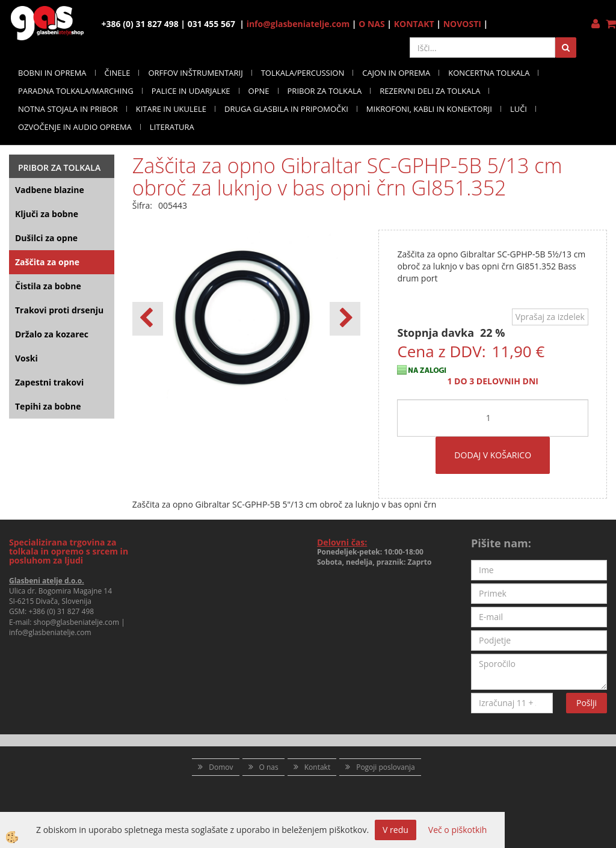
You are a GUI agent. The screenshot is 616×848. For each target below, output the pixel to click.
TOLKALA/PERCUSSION (303, 73)
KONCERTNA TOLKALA (489, 73)
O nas (269, 767)
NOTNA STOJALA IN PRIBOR (68, 109)
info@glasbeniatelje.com (298, 24)
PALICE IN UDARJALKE (191, 91)
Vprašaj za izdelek (550, 317)
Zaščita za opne (47, 262)
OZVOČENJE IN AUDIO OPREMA (75, 127)
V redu (396, 830)
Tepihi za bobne (48, 406)
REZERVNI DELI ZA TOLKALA (430, 91)
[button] (345, 319)
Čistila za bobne (48, 286)
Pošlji (587, 703)
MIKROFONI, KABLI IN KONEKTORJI (429, 109)
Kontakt (317, 767)
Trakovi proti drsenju (59, 310)
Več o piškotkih (458, 830)
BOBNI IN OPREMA (52, 73)
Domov (221, 767)
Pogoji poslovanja (386, 767)
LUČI (519, 109)
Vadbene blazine (50, 190)
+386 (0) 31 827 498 (61, 611)
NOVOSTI (462, 24)
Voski (26, 358)
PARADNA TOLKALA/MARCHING (76, 91)
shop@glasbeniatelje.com (77, 622)
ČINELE (118, 73)
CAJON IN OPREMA (396, 73)
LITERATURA (172, 127)
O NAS (372, 24)
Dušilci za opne (46, 238)
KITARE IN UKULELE (171, 109)
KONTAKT (414, 24)
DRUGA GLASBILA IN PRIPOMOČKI (286, 109)
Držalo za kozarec (52, 334)
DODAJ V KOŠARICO (493, 455)
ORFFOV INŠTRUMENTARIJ (195, 73)
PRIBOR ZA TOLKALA (325, 91)
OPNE (259, 91)
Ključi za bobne (47, 214)
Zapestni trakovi (49, 382)
